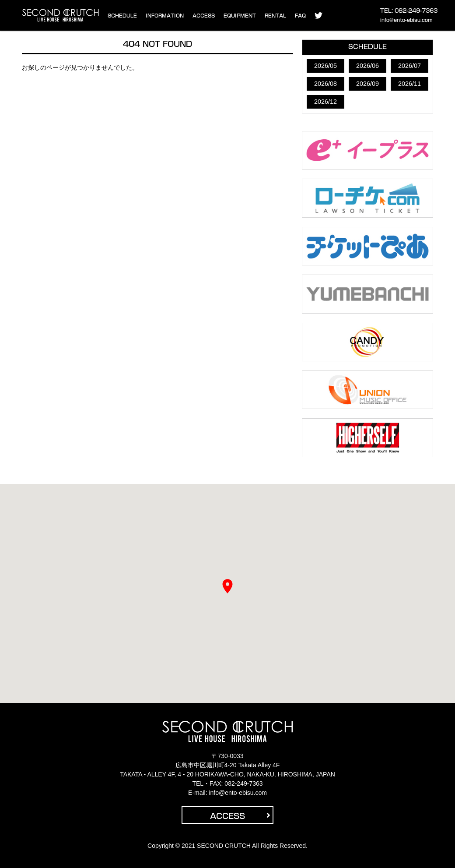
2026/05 (325, 66)
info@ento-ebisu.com (406, 20)
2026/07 (409, 66)
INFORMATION (165, 16)
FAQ (300, 16)
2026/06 (367, 66)
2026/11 (409, 84)
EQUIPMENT (240, 16)
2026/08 (325, 84)
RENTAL (275, 16)
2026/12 (325, 102)
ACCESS (204, 16)
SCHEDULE (122, 16)
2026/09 (367, 84)
